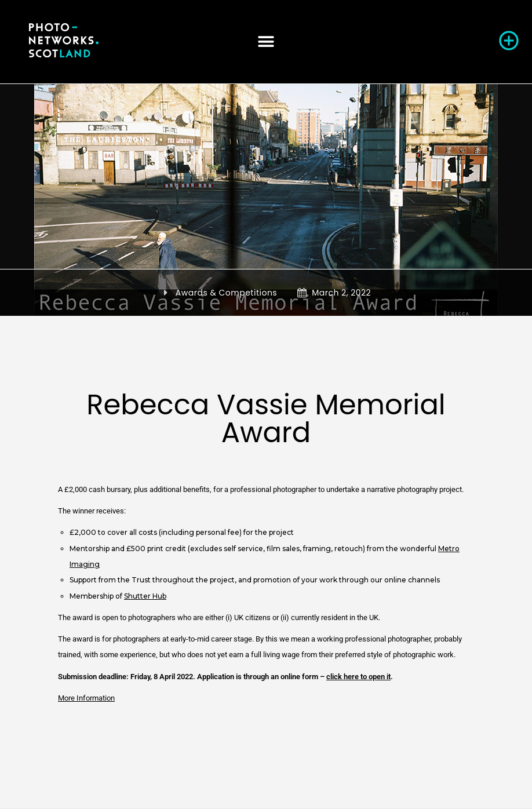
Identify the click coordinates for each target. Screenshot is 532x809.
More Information (86, 698)
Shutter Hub (145, 596)
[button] (266, 41)
